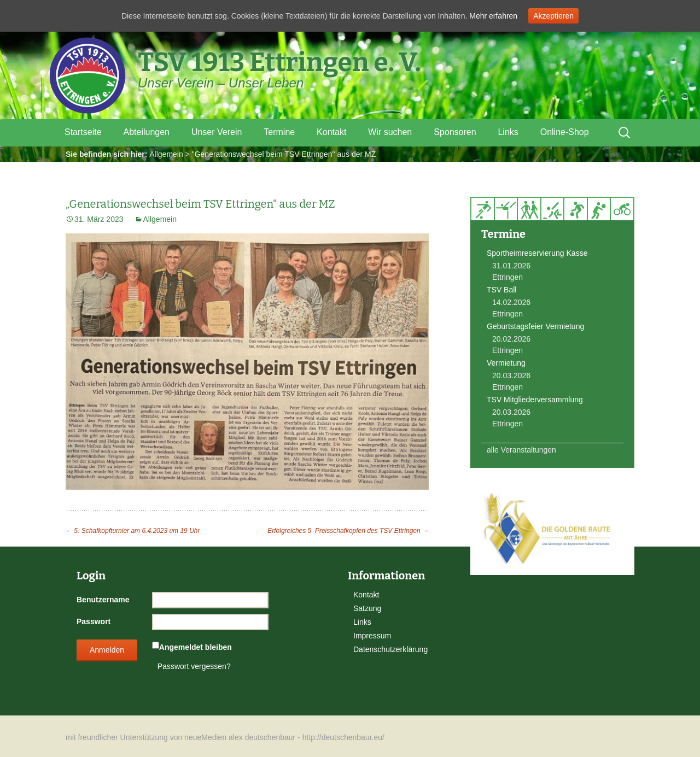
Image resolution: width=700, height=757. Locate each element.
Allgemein (166, 154)
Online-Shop (565, 132)
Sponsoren (455, 132)
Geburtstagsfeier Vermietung (535, 326)
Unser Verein (217, 132)
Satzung (367, 608)
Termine (279, 132)
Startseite (83, 132)
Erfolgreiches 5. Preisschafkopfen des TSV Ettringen (348, 531)
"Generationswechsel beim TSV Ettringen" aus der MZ (284, 154)
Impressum (372, 636)
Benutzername (103, 600)
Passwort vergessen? (194, 666)
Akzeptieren (553, 16)
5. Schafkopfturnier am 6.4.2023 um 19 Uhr (133, 531)
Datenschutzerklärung (390, 649)
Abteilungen (146, 132)
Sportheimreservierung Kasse (537, 253)
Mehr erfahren (493, 16)
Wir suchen (390, 132)
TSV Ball (501, 290)
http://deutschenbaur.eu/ (343, 737)
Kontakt (331, 132)
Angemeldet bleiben (196, 647)
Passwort (94, 621)
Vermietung (506, 363)
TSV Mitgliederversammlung (535, 400)
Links (508, 132)
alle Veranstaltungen (521, 450)
